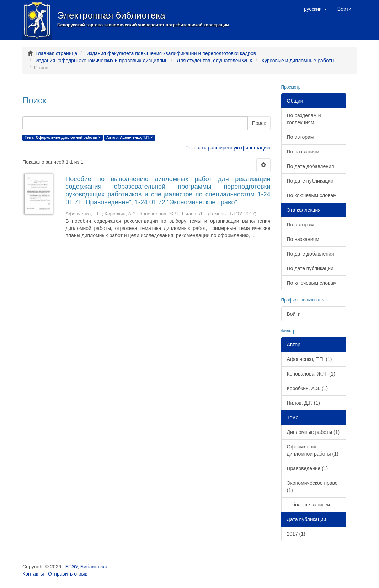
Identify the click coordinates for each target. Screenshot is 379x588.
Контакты (33, 574)
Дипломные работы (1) (313, 432)
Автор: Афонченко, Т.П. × (130, 137)
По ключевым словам (312, 195)
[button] (315, 9)
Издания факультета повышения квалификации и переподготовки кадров (171, 53)
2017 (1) (296, 534)
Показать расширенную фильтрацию (228, 148)
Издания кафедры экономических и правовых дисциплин (102, 61)
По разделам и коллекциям (304, 119)
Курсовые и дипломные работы (298, 61)
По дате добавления (311, 166)
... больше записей (309, 505)
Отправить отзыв (68, 574)
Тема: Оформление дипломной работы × (62, 137)
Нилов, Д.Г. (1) (303, 403)
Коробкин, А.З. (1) (308, 388)
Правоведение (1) (308, 468)
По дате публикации (310, 181)
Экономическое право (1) (312, 487)
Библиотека (94, 567)
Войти (294, 314)
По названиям (303, 152)
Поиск (259, 123)
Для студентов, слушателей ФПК (215, 61)
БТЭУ (71, 567)
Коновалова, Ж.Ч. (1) (311, 374)
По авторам (300, 137)
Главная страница (57, 53)
